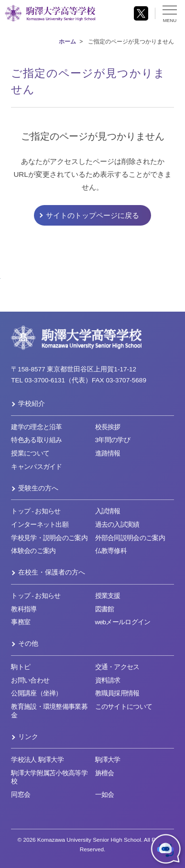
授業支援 (108, 596)
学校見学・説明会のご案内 (49, 538)
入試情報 (108, 511)
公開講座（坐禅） (37, 693)
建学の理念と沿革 (37, 427)
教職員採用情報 (117, 693)
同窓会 (21, 795)
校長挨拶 (108, 427)
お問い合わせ (30, 680)
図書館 (105, 609)
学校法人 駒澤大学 (37, 760)
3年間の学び (113, 440)
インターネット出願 (40, 525)
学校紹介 (32, 404)
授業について (30, 453)
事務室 (21, 622)
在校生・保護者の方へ (52, 572)
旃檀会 (105, 773)
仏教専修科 (111, 551)
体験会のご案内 (33, 551)
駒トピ (21, 667)
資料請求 (108, 680)
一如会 (105, 795)
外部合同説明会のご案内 (130, 538)
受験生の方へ (38, 488)
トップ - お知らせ (36, 511)
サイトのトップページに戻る (92, 215)
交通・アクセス (117, 667)
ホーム (67, 42)
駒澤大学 (108, 760)
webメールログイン (123, 622)
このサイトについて (124, 707)
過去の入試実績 (117, 525)
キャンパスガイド (37, 467)
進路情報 (108, 453)
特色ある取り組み (37, 440)
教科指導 (24, 609)
